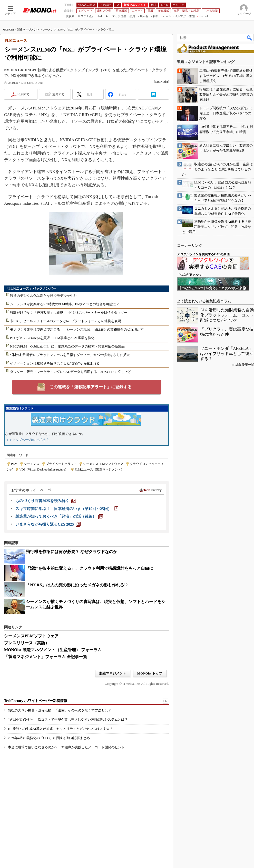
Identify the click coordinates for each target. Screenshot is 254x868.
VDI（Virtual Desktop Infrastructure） (44, 469)
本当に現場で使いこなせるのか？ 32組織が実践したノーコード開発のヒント (66, 747)
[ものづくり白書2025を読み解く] (46, 501)
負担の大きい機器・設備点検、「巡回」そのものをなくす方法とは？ (60, 710)
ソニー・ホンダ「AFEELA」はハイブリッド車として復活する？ (227, 354)
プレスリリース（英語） (27, 643)
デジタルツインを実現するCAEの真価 (203, 254)
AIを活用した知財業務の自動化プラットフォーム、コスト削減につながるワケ (227, 315)
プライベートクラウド (61, 464)
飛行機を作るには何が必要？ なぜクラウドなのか (72, 552)
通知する (58, 94)
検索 (250, 38)
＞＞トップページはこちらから (28, 440)
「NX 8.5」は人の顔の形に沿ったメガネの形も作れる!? (77, 585)
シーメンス (32, 464)
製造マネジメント (28, 29)
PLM (14, 464)
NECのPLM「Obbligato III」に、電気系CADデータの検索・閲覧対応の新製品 (67, 346)
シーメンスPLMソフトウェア (103, 464)
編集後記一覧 (245, 365)
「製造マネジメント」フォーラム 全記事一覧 (46, 657)
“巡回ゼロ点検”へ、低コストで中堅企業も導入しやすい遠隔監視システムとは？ (68, 719)
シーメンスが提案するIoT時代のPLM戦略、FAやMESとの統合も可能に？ (65, 304)
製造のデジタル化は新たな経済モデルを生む (43, 296)
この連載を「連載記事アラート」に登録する (91, 387)
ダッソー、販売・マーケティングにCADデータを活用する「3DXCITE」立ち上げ (71, 372)
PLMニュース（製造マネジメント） (99, 469)
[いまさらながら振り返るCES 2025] (48, 524)
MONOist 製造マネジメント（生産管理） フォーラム (53, 650)
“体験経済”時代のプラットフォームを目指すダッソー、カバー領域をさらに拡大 (70, 355)
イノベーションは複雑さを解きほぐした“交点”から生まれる (55, 363)
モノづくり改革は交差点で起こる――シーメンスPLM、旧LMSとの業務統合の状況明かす (77, 329)
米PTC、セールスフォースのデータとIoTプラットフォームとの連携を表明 (66, 321)
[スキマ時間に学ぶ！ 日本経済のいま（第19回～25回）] (67, 509)
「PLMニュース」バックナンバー (31, 288)
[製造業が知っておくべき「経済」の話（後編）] (59, 516)
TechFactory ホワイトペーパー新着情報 (36, 701)
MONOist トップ (150, 673)
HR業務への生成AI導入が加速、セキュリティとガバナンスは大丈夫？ (60, 729)
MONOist (8, 29)
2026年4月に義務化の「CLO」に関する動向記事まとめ (49, 738)
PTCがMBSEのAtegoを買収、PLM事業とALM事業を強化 (52, 338)
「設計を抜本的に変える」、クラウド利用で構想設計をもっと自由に (90, 568)
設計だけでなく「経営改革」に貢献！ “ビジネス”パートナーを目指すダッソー (69, 313)
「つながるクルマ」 (191, 275)
